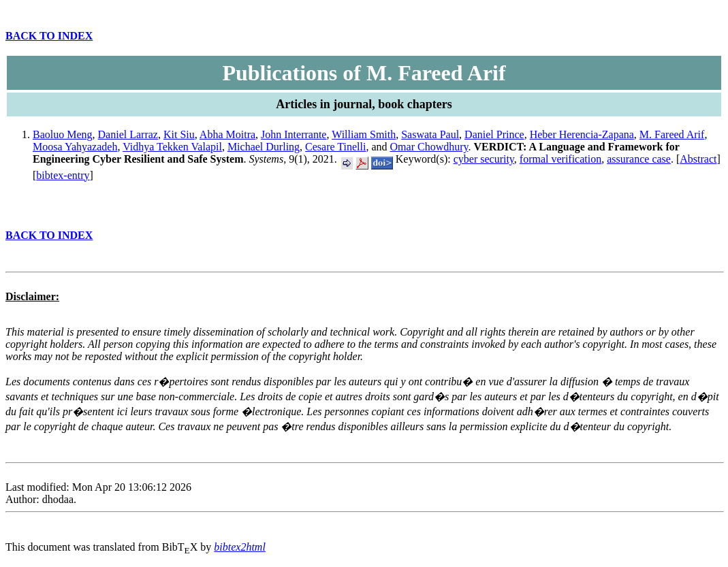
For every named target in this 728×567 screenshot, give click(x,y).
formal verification (560, 159)
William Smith (364, 134)
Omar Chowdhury (429, 147)
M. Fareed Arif (672, 134)
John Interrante (294, 134)
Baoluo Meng (63, 134)
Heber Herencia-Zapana (582, 134)
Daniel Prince (494, 134)
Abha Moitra (227, 134)
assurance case (639, 159)
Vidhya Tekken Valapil (172, 147)
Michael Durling (264, 147)
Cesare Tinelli (335, 147)
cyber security (484, 159)
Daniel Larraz (128, 134)
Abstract (698, 159)
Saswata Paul (430, 134)
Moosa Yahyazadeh (75, 147)
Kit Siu (179, 134)
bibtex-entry (63, 175)
